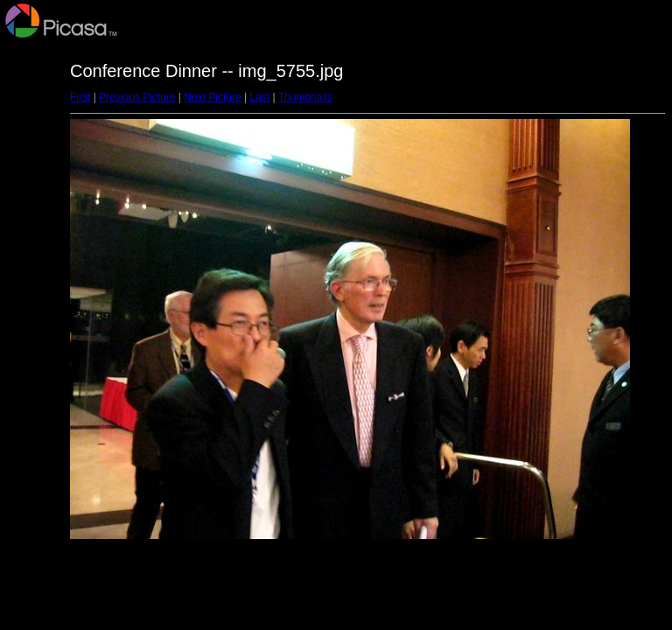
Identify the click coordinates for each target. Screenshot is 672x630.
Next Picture (212, 97)
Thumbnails (305, 97)
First (80, 97)
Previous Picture (137, 97)
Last (259, 97)
